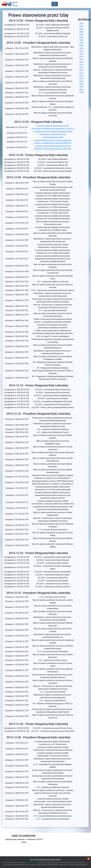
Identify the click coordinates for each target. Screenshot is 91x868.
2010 (81, 48)
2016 (81, 65)
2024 (81, 87)
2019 (81, 73)
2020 (81, 76)
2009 (81, 46)
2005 (81, 35)
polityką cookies (32, 863)
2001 (81, 24)
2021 (81, 79)
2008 (81, 43)
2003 (81, 29)
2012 (81, 54)
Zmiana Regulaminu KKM (53, 137)
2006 (81, 37)
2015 (81, 62)
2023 (81, 84)
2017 (81, 68)
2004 (81, 32)
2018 (81, 70)
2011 (81, 51)
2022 (81, 81)
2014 (81, 59)
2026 (81, 92)
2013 (81, 57)
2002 (81, 26)
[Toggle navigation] (55, 4)
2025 (81, 90)
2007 (81, 40)
